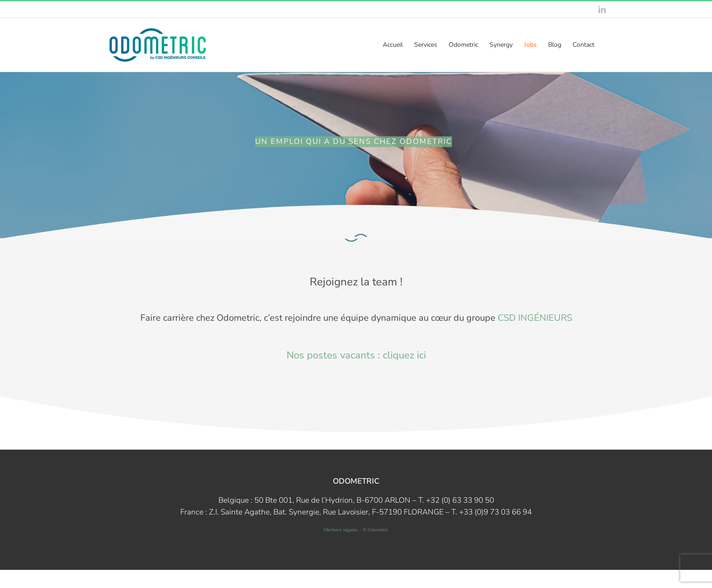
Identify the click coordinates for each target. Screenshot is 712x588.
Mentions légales (341, 530)
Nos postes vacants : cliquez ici (356, 355)
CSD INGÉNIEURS (535, 318)
